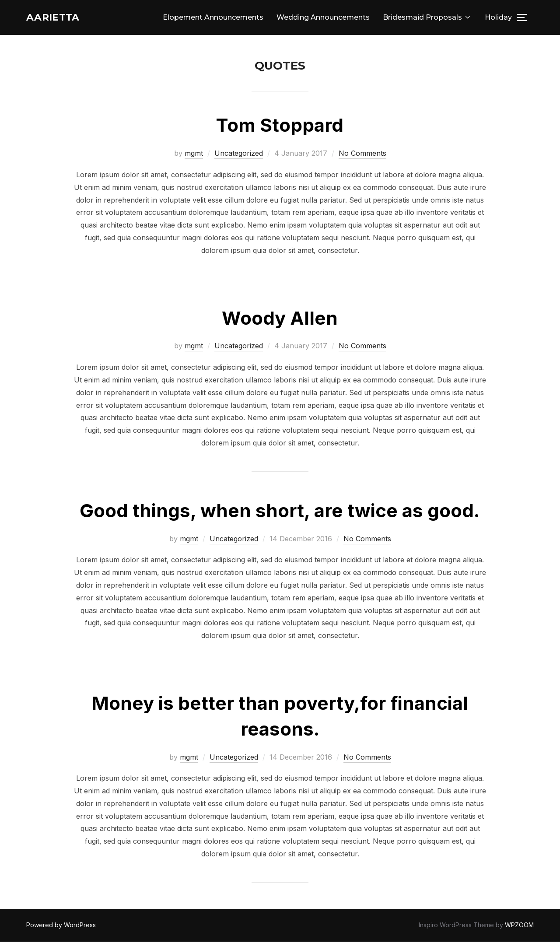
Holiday (498, 18)
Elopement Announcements (213, 18)
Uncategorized (239, 154)
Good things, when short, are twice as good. (280, 512)
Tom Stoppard (280, 126)
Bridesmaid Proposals (427, 18)
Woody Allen (280, 319)
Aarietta (59, 18)
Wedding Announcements (323, 18)
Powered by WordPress (61, 926)
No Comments (362, 154)
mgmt (194, 154)
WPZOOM (519, 926)
